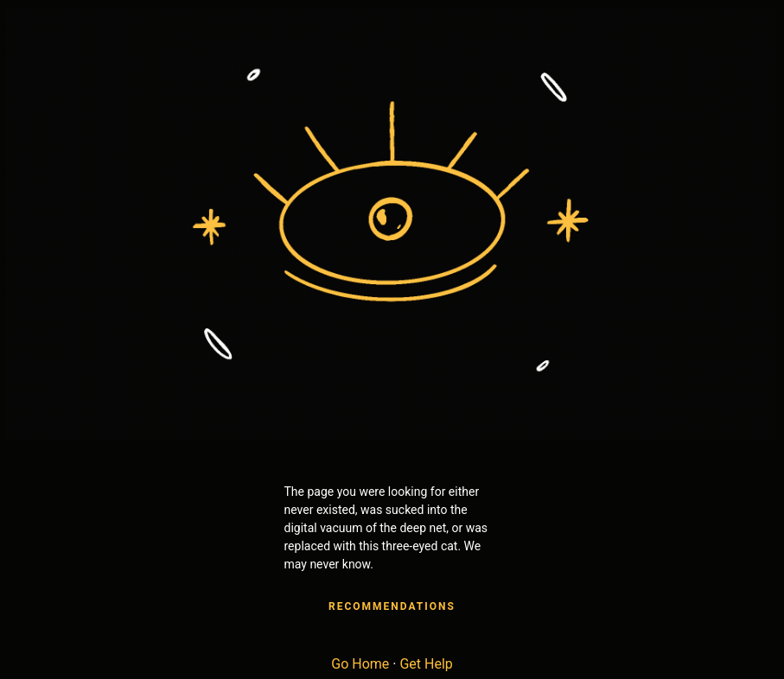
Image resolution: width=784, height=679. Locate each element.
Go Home (360, 664)
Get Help (426, 664)
